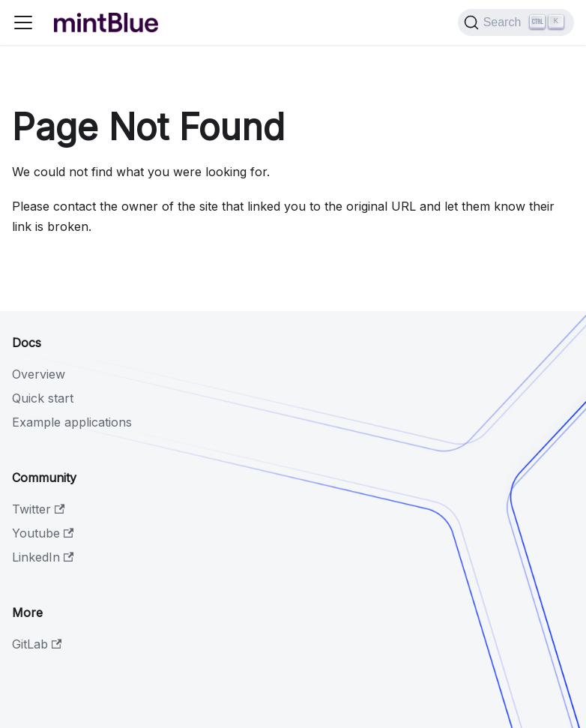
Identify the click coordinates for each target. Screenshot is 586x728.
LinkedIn (43, 557)
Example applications (72, 422)
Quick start (43, 398)
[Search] (516, 22)
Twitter (38, 509)
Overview (39, 374)
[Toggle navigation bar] (23, 22)
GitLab (37, 644)
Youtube (43, 533)
